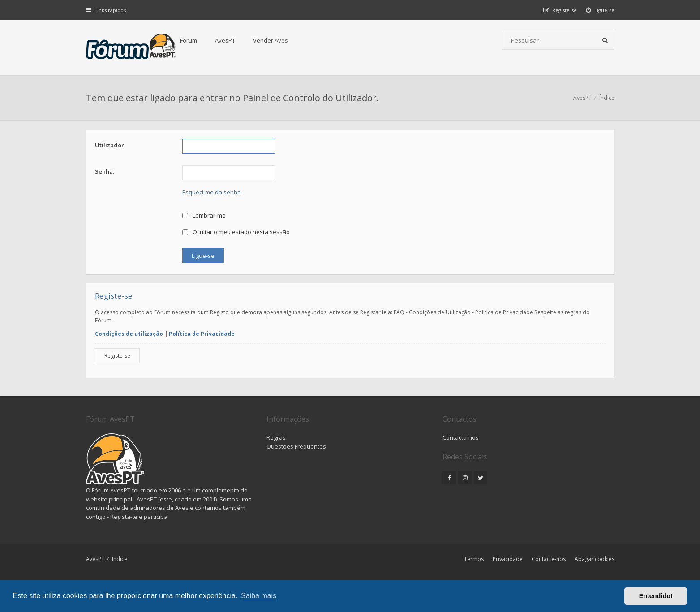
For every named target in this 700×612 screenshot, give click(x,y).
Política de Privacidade (202, 334)
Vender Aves (271, 40)
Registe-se (117, 356)
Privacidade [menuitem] (508, 559)
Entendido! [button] (656, 596)
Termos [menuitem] (474, 559)
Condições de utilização (129, 334)
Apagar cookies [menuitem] (595, 559)
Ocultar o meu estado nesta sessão (236, 232)
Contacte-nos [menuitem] (549, 559)
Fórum (189, 40)
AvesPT (225, 40)
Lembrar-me (204, 215)
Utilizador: (110, 145)
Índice (120, 559)
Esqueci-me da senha (212, 192)
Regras (276, 437)
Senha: (105, 171)
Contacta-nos (461, 437)
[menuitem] (600, 10)
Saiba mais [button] (259, 596)
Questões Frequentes (296, 446)
